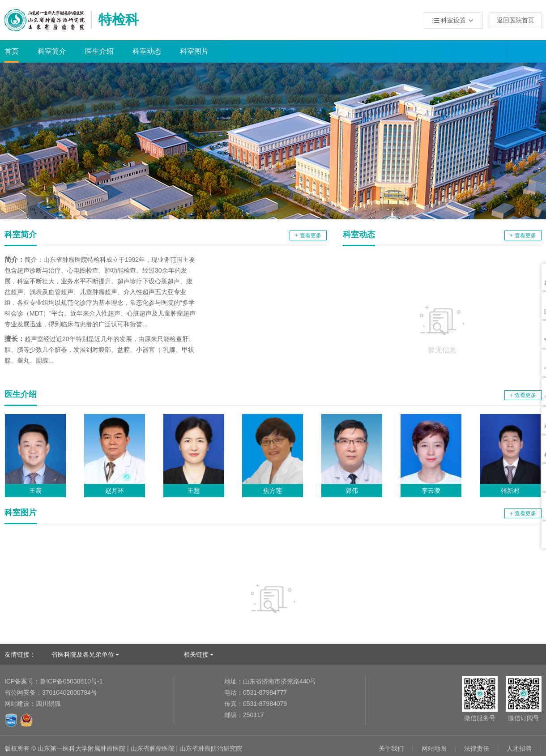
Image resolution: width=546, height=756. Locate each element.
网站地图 (434, 748)
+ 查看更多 (308, 235)
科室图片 (194, 51)
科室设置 (453, 21)
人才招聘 (519, 748)
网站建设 (17, 704)
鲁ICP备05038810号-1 (53, 681)
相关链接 (196, 654)
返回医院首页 (516, 20)
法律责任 (477, 748)
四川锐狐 (48, 704)
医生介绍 (99, 51)
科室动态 (147, 51)
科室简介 (52, 51)
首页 (12, 51)
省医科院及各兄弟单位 (83, 654)
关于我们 (391, 748)
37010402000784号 (51, 692)
